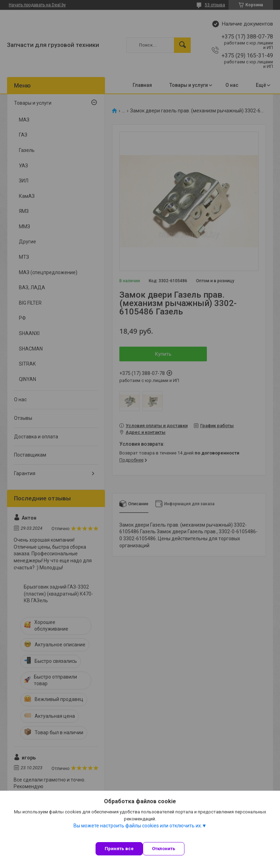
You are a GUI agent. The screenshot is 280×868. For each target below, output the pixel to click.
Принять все (119, 849)
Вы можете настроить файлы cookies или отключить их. (138, 826)
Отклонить (164, 849)
